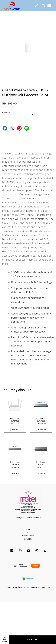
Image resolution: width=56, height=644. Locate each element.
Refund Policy (35, 587)
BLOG (28, 533)
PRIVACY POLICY (28, 536)
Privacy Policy (24, 587)
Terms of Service (12, 587)
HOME (28, 529)
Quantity (6, 113)
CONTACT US (28, 539)
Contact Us (46, 587)
